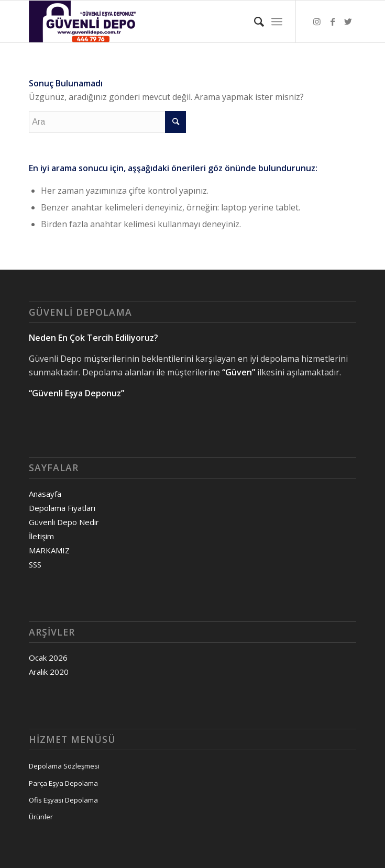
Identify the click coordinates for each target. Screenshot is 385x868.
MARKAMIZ (49, 550)
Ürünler (41, 817)
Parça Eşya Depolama (63, 783)
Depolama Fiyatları (62, 508)
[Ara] (254, 21)
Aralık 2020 (49, 672)
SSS (35, 564)
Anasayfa (45, 494)
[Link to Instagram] (317, 21)
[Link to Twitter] (348, 21)
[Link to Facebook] (333, 21)
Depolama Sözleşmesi (64, 766)
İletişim (41, 536)
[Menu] (277, 21)
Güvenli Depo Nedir (64, 522)
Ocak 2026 (48, 658)
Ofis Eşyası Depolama (63, 800)
